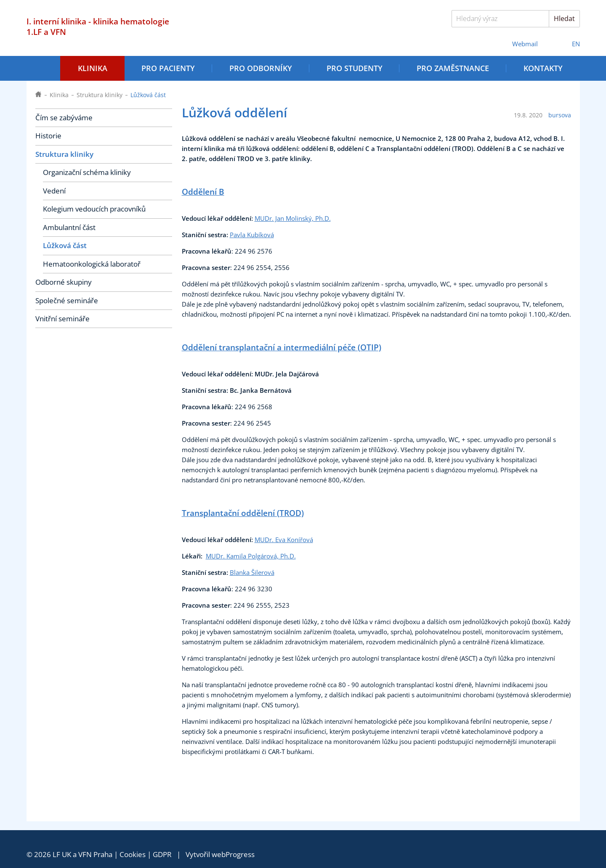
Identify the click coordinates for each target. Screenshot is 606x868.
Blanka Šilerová (252, 573)
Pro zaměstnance (453, 68)
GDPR (162, 854)
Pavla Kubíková (252, 235)
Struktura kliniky (100, 95)
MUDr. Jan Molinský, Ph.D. (293, 218)
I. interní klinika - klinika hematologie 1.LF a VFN (98, 26)
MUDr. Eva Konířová (284, 540)
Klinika (93, 68)
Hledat (564, 19)
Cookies (133, 854)
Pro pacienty (168, 68)
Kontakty (543, 68)
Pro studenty (355, 68)
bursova (560, 115)
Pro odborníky (261, 68)
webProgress (233, 854)
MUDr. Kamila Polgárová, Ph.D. (251, 556)
